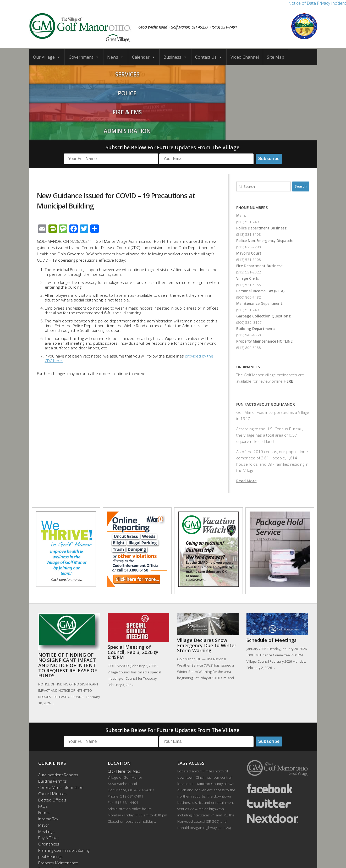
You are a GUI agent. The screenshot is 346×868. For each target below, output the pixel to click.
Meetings (46, 773)
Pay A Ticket (49, 779)
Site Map (276, 57)
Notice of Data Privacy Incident (317, 3)
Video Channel (245, 57)
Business (175, 57)
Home (82, 847)
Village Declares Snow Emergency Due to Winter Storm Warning (207, 587)
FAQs (43, 748)
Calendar (144, 57)
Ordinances (49, 785)
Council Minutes (52, 735)
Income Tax (48, 760)
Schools (126, 847)
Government (84, 57)
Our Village (47, 57)
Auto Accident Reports (58, 716)
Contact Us (209, 57)
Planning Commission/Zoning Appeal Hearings (62, 795)
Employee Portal (53, 823)
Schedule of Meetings (271, 581)
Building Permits (53, 722)
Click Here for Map (124, 712)
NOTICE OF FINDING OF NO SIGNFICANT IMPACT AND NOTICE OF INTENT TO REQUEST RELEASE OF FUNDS (68, 606)
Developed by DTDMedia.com (201, 857)
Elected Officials (52, 741)
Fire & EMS (209, 73)
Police (137, 73)
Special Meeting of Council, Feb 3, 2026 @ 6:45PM (133, 594)
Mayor (44, 766)
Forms (44, 754)
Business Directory (179, 847)
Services (65, 73)
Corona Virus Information (61, 729)
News (116, 57)
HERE (288, 322)
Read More (246, 422)
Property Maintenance (58, 804)
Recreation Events (54, 810)
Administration (281, 73)
